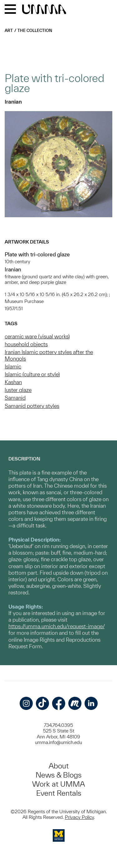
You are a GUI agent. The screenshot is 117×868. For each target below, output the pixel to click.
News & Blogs (58, 775)
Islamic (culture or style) (32, 374)
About (59, 766)
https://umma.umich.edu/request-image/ (56, 626)
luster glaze (18, 390)
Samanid (15, 398)
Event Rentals (59, 793)
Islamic (13, 366)
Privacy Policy (79, 817)
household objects (26, 344)
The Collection (35, 31)
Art (9, 31)
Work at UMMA (58, 784)
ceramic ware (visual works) (37, 336)
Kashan (13, 382)
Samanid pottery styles (32, 406)
